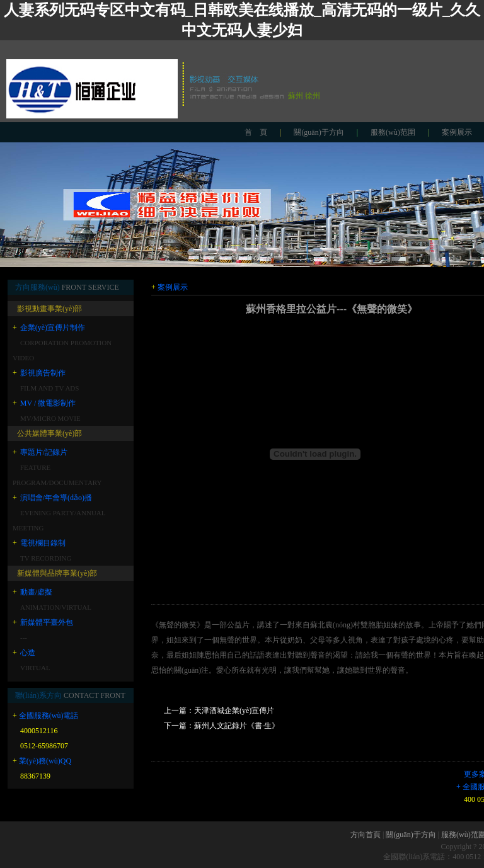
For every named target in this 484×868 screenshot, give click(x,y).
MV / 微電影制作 (48, 403)
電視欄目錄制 (43, 543)
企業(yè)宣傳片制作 (53, 328)
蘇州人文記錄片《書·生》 (237, 726)
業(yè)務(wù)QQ (45, 761)
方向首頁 (366, 835)
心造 (28, 653)
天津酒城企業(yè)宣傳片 (234, 711)
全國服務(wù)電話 (49, 716)
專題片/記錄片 (44, 452)
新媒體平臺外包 (47, 622)
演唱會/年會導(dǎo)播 (56, 498)
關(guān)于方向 (319, 132)
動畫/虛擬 (36, 592)
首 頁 (256, 132)
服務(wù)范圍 (393, 132)
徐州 (313, 96)
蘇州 (296, 96)
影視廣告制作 (43, 373)
